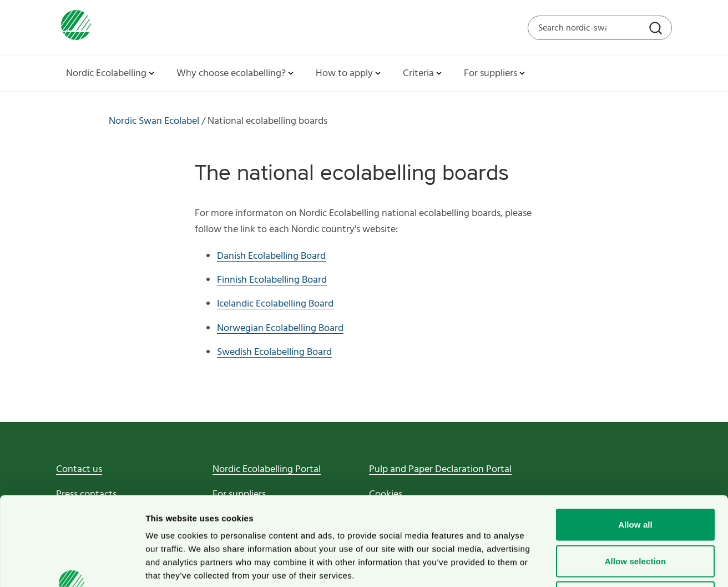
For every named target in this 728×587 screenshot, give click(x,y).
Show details (582, 565)
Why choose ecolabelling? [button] (236, 74)
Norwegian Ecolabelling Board (280, 328)
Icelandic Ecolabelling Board (275, 304)
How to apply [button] (349, 74)
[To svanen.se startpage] (74, 27)
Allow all (635, 441)
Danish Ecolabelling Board (271, 256)
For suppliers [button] (496, 74)
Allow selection (636, 478)
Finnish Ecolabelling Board (272, 280)
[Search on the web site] (600, 28)
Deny (635, 514)
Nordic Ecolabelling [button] (111, 74)
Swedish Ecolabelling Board (274, 352)
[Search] (657, 29)
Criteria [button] (423, 74)
